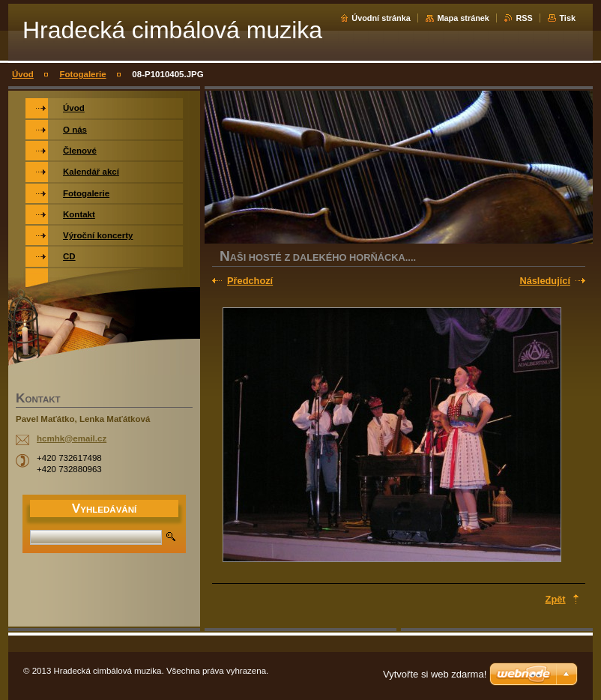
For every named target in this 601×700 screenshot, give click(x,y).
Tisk (567, 18)
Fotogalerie (83, 74)
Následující (545, 281)
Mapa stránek (463, 18)
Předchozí (250, 281)
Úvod (23, 74)
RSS (524, 18)
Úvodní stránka (381, 18)
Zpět (556, 599)
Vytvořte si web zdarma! (435, 674)
